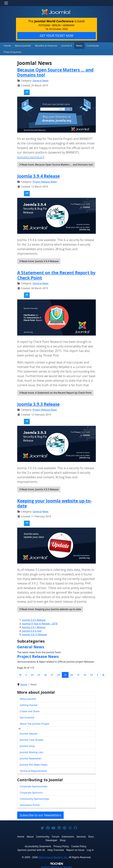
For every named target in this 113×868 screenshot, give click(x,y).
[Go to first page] (20, 674)
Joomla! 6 (61, 45)
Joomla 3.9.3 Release (38, 403)
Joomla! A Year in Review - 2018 (40, 623)
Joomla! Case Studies (32, 739)
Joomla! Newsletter (31, 758)
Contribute (85, 45)
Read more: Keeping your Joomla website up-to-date (50, 608)
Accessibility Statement (38, 846)
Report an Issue (75, 849)
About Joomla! (21, 45)
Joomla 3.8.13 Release (34, 634)
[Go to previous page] (26, 674)
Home (7, 45)
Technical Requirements (33, 770)
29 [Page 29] (65, 674)
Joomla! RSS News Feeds (34, 764)
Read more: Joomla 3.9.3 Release (39, 488)
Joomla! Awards (29, 733)
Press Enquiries (12, 52)
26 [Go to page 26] (45, 674)
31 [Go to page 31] (78, 674)
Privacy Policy (61, 846)
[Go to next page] (97, 674)
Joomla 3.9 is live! (32, 630)
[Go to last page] (103, 674)
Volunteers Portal (30, 804)
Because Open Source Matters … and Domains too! (55, 72)
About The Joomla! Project (35, 723)
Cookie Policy (79, 846)
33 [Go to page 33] (92, 674)
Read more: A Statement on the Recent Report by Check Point (55, 392)
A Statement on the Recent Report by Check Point (56, 274)
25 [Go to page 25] (39, 674)
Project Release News (45, 181)
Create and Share (30, 711)
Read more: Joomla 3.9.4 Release (39, 260)
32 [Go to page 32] (85, 674)
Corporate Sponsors (31, 792)
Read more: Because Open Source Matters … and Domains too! (56, 164)
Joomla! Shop (27, 745)
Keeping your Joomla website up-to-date (54, 502)
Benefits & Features (42, 45)
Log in (90, 849)
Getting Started (29, 704)
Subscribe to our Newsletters (40, 814)
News (73, 45)
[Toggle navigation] (6, 3)
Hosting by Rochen (56, 866)
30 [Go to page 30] (72, 674)
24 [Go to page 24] (32, 674)
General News (41, 80)
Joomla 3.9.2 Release (34, 619)
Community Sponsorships (34, 798)
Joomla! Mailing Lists (32, 751)
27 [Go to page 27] (52, 674)
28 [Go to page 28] (58, 674)
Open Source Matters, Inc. (53, 856)
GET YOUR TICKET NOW (56, 36)
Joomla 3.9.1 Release (34, 627)
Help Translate (56, 849)
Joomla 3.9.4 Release (38, 175)
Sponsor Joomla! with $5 (31, 849)
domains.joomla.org (31, 156)
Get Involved (27, 717)
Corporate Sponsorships (34, 786)
